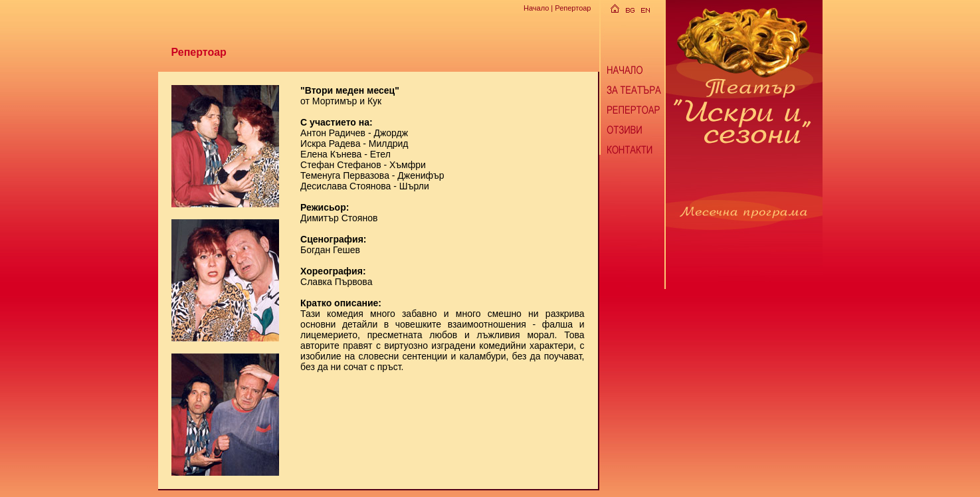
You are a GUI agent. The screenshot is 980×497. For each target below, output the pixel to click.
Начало (536, 8)
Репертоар (573, 8)
